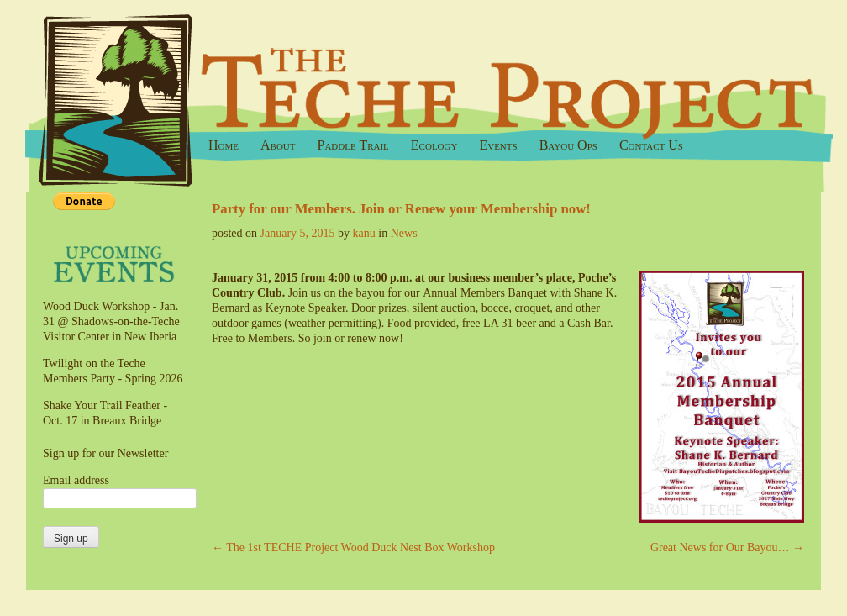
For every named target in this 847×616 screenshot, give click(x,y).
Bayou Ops (568, 145)
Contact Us (651, 145)
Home (224, 145)
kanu (364, 233)
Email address (76, 480)
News (404, 233)
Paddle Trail (353, 145)
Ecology (434, 145)
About (278, 145)
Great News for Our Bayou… (727, 548)
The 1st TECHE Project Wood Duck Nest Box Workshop (353, 548)
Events (498, 145)
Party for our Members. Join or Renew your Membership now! (401, 209)
